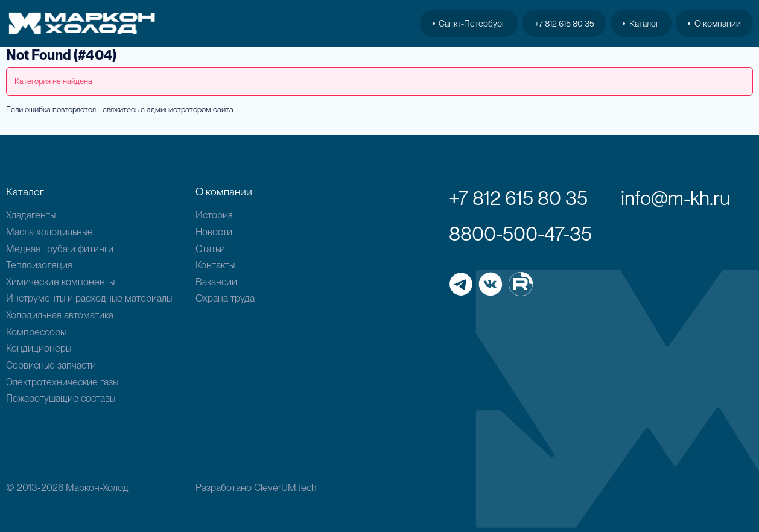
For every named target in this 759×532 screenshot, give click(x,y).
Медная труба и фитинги (60, 249)
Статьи (210, 249)
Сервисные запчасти (51, 365)
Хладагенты (31, 215)
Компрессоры (36, 332)
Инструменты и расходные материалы (89, 298)
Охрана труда (225, 298)
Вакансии (216, 282)
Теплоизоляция (39, 265)
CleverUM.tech (285, 487)
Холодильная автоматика (60, 315)
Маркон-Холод (97, 487)
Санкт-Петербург (469, 23)
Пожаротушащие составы (61, 398)
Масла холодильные (49, 232)
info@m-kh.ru (675, 198)
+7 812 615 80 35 (564, 23)
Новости (214, 232)
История (214, 215)
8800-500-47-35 (520, 234)
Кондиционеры (39, 348)
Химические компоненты (60, 282)
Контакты (215, 265)
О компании (714, 23)
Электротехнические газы (62, 382)
